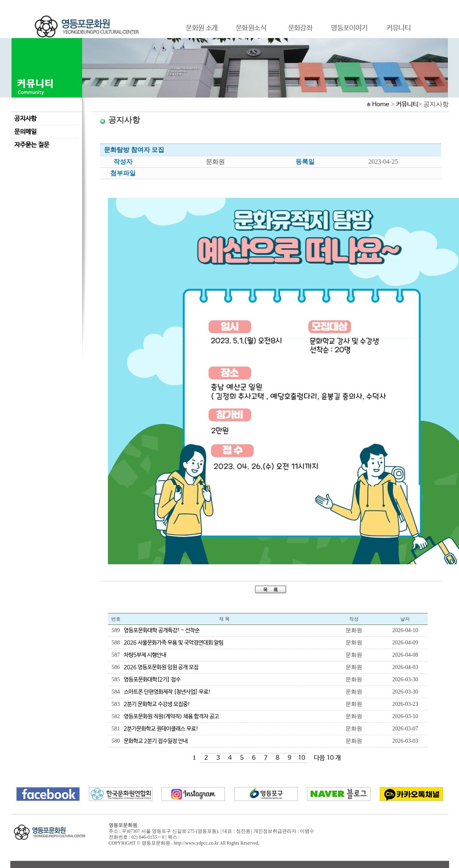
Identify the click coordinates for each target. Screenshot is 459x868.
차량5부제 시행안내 (145, 655)
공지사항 (25, 119)
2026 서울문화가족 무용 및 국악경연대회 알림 (174, 643)
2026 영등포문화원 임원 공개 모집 (161, 667)
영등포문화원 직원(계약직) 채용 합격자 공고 (171, 717)
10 (302, 758)
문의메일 (25, 132)
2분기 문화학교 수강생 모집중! (157, 704)
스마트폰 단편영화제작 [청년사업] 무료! (167, 692)
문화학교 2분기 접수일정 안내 (156, 741)
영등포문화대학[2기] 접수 (152, 680)
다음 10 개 (327, 758)
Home (381, 104)
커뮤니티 (407, 104)
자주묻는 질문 (32, 145)
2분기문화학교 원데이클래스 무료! (161, 729)
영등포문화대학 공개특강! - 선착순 (162, 630)
